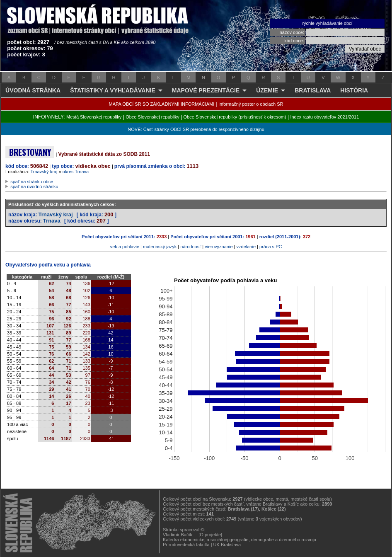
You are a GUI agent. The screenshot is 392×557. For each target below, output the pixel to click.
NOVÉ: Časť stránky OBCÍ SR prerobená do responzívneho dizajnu (196, 129)
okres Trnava (76, 172)
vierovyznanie (219, 247)
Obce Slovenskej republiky (152, 117)
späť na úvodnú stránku (34, 186)
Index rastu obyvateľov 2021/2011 (324, 117)
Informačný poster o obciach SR (251, 104)
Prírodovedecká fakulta (186, 545)
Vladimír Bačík (178, 535)
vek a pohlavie (125, 247)
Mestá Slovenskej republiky (94, 117)
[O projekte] (210, 535)
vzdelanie (246, 247)
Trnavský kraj (44, 172)
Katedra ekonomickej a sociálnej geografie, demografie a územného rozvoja (240, 540)
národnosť (191, 247)
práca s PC (271, 247)
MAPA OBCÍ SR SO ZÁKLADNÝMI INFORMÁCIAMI (162, 104)
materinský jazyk (160, 247)
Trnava (52, 221)
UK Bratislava (227, 545)
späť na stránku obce (32, 182)
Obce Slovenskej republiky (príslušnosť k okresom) (235, 117)
